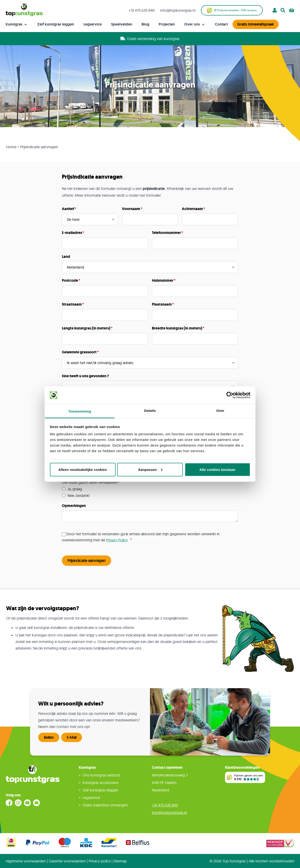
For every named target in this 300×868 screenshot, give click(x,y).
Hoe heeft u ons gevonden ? (85, 376)
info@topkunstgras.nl (178, 10)
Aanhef (68, 209)
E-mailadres (72, 233)
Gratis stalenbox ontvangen (105, 805)
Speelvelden (122, 24)
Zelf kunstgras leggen (56, 24)
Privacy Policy (117, 540)
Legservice (93, 24)
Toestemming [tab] (80, 411)
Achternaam (192, 209)
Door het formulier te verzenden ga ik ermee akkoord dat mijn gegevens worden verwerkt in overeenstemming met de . (141, 537)
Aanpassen (150, 469)
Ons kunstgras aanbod (101, 775)
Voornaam (131, 209)
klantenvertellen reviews (232, 10)
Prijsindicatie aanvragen (86, 561)
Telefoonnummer (166, 233)
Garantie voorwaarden (67, 861)
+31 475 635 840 (142, 10)
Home (11, 147)
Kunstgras (17, 24)
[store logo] (24, 9)
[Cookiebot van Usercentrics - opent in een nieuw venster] (230, 395)
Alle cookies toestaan (217, 469)
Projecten (167, 24)
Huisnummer (163, 280)
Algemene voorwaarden (26, 861)
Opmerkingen (74, 506)
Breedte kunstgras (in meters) (177, 328)
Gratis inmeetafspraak (256, 24)
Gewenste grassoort (79, 352)
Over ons (195, 24)
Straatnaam (72, 304)
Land (66, 257)
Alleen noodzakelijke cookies (83, 469)
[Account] (275, 10)
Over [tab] (220, 411)
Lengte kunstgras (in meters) (86, 328)
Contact (221, 24)
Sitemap (120, 861)
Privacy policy (100, 861)
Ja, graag (75, 489)
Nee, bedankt (79, 495)
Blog (145, 24)
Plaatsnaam (162, 304)
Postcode (70, 280)
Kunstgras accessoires (101, 783)
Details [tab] (150, 411)
